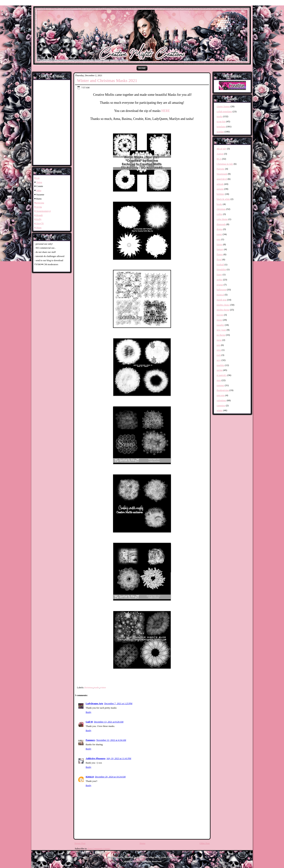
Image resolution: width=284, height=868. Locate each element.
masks (96, 687)
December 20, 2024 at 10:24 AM (110, 777)
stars (219, 380)
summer (220, 385)
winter (103, 687)
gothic (220, 280)
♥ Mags (38, 228)
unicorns (221, 395)
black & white (223, 199)
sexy (219, 360)
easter (219, 234)
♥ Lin (37, 178)
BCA (219, 159)
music (219, 320)
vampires (221, 405)
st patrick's (222, 375)
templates (221, 127)
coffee (220, 214)
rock (219, 355)
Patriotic (221, 169)
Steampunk (222, 174)
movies (220, 315)
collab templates (224, 111)
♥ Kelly (38, 219)
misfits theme (223, 310)
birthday (221, 194)
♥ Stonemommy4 (42, 211)
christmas (88, 687)
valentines (221, 400)
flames (220, 254)
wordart (220, 132)
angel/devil (222, 179)
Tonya (39, 182)
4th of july (222, 149)
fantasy (220, 249)
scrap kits (221, 121)
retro (219, 350)
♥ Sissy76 (39, 223)
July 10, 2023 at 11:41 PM (119, 758)
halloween (221, 290)
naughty (220, 325)
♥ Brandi (38, 215)
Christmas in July (225, 164)
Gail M (89, 722)
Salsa (39, 190)
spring (220, 370)
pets (219, 345)
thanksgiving (223, 390)
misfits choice (223, 305)
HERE (166, 111)
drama (220, 229)
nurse (219, 340)
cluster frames (223, 106)
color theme (222, 219)
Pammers (90, 740)
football (220, 265)
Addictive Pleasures (96, 758)
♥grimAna (39, 203)
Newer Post (80, 843)
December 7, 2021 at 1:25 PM (118, 703)
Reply (88, 712)
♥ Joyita (38, 207)
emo (219, 239)
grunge (220, 285)
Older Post (205, 843)
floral (219, 259)
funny (219, 274)
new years (221, 330)
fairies (220, 244)
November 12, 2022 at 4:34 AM (111, 740)
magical (220, 295)
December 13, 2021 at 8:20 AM (109, 722)
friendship (221, 269)
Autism (220, 154)
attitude (220, 184)
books (219, 204)
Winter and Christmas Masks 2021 (107, 81)
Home (142, 68)
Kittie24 (90, 777)
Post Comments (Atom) (99, 849)
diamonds (221, 224)
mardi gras (222, 300)
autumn (220, 189)
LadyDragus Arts (94, 703)
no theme (221, 335)
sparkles (221, 365)
